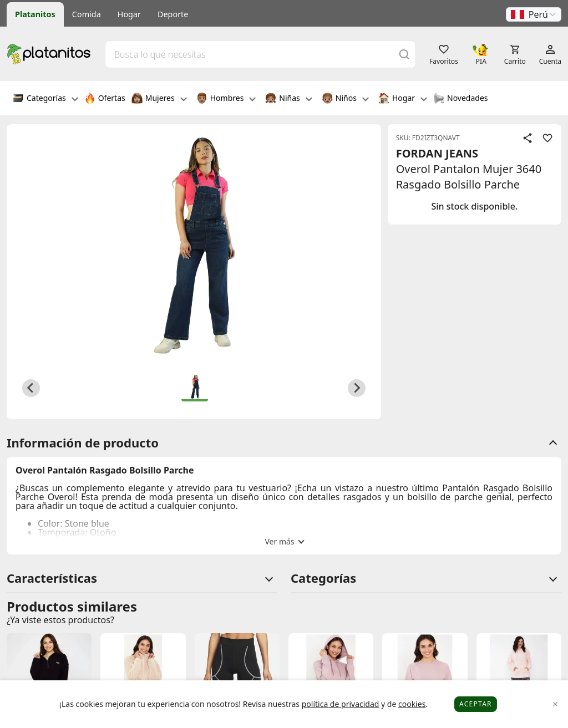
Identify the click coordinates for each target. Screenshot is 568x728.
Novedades (461, 99)
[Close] (556, 704)
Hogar (129, 14)
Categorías (45, 99)
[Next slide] (357, 388)
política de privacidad (341, 704)
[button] (534, 14)
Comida (87, 14)
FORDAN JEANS (437, 153)
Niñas (288, 99)
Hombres (226, 99)
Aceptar (476, 704)
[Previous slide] (31, 388)
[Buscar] (404, 54)
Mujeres (159, 99)
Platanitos (35, 14)
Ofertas (105, 99)
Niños (345, 99)
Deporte (173, 14)
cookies (412, 704)
